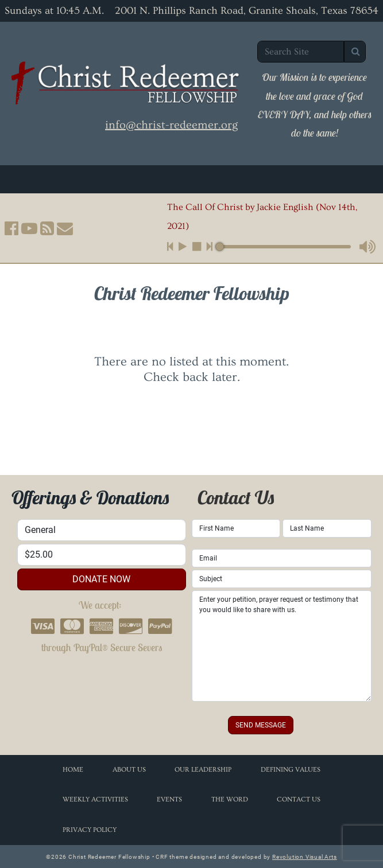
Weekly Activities (95, 799)
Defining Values (291, 770)
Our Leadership (203, 770)
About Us (129, 770)
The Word (230, 799)
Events (169, 799)
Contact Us (299, 799)
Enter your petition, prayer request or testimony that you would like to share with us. (282, 646)
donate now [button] (101, 579)
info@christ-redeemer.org (171, 125)
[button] (11, 228)
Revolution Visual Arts (305, 857)
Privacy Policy (90, 830)
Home (73, 770)
